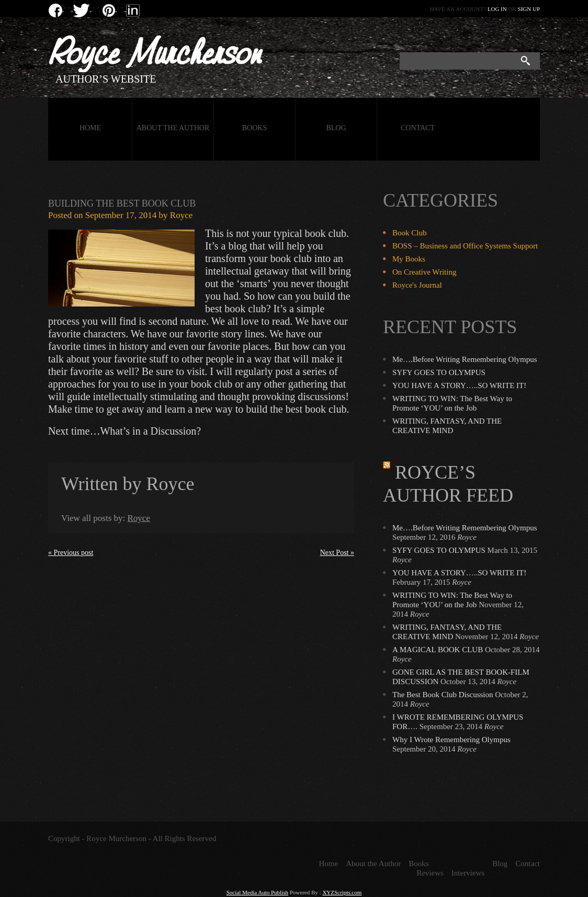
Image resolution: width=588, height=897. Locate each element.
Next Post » (337, 553)
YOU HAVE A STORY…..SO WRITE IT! (459, 385)
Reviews (430, 873)
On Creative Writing (424, 272)
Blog (336, 128)
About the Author (173, 128)
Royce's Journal (417, 285)
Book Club (409, 233)
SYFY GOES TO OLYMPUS (439, 372)
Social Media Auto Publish (257, 892)
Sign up (529, 9)
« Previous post (71, 553)
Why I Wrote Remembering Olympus (451, 740)
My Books (409, 259)
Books (255, 128)
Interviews (468, 873)
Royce (181, 215)
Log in (497, 9)
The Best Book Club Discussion (443, 695)
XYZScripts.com (342, 892)
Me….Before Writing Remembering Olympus (465, 359)
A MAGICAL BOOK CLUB (438, 650)
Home (90, 128)
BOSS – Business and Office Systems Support (465, 246)
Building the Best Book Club (122, 203)
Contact (418, 128)
